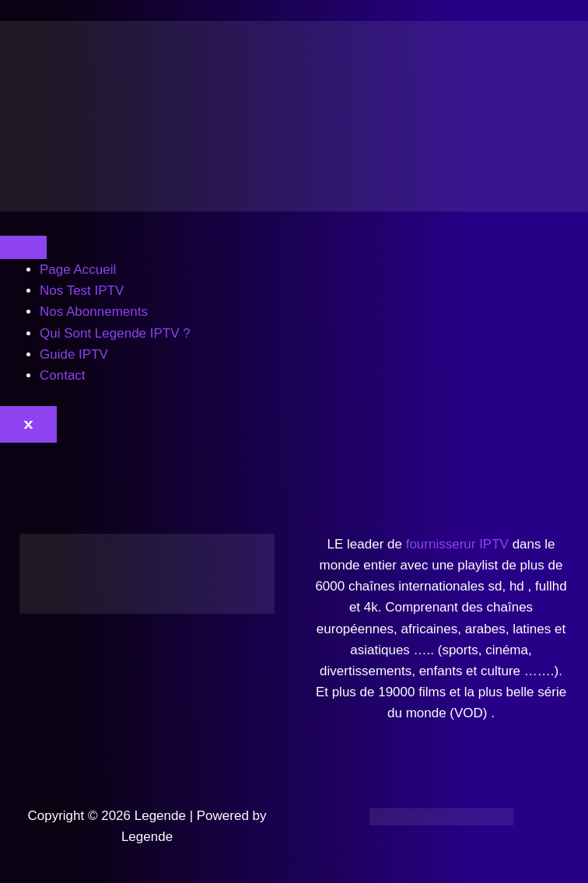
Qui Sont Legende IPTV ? (115, 333)
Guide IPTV (74, 354)
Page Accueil (78, 270)
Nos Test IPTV (82, 291)
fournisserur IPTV (457, 544)
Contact (63, 375)
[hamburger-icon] (23, 247)
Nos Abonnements (94, 312)
